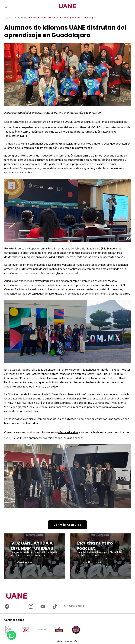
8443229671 (76, 606)
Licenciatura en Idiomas (46, 122)
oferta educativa (68, 432)
